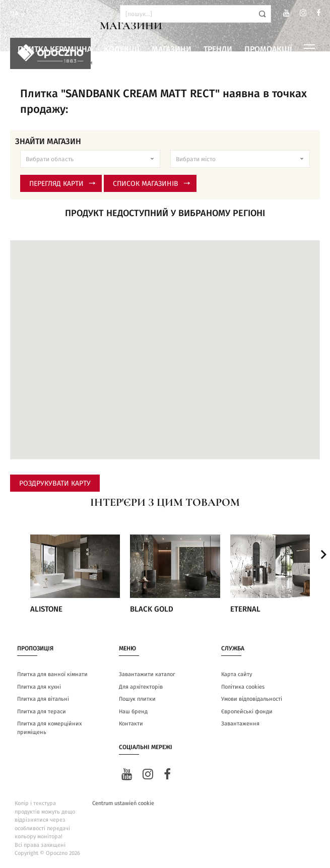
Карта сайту (237, 674)
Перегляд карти (62, 184)
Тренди (218, 49)
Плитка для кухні (39, 687)
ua (18, 14)
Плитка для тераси (42, 712)
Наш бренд (133, 712)
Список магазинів (151, 184)
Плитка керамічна (55, 49)
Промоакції (268, 49)
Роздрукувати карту (55, 484)
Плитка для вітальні (43, 699)
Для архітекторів (141, 687)
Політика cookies (243, 687)
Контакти (131, 724)
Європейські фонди (247, 712)
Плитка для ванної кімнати (52, 674)
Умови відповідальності (252, 699)
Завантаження (240, 724)
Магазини (172, 49)
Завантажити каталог (147, 674)
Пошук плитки (137, 699)
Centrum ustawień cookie (123, 803)
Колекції (122, 49)
